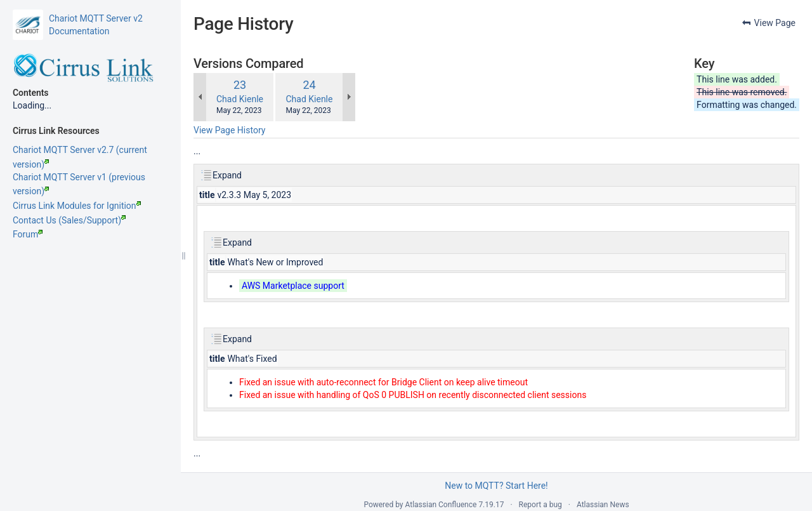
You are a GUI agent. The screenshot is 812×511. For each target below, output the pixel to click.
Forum (28, 234)
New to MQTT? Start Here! (496, 486)
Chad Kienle (240, 99)
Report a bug (540, 505)
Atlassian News (603, 505)
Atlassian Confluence (441, 505)
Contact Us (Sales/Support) (69, 220)
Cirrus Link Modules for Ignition (77, 206)
